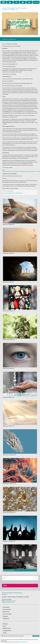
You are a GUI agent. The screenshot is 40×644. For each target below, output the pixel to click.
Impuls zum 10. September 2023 (10, 9)
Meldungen (5, 628)
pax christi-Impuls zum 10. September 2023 (13, 193)
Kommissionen (6, 616)
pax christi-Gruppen (7, 618)
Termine (5, 630)
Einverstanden (36, 636)
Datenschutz (11, 606)
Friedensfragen (11, 8)
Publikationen (6, 622)
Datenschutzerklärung (23, 642)
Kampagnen (5, 620)
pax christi (5, 8)
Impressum (5, 606)
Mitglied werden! (7, 632)
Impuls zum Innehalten (21, 8)
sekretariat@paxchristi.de (10, 605)
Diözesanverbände (7, 613)
